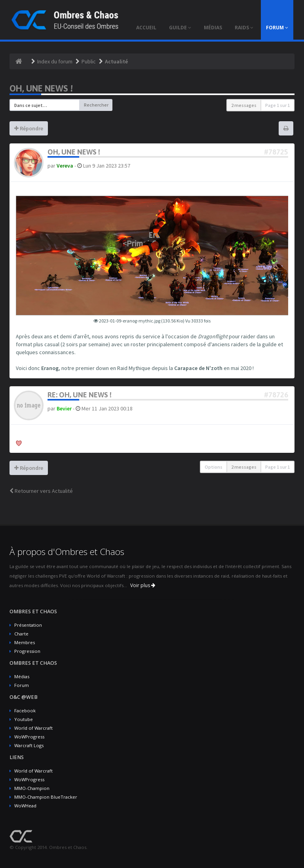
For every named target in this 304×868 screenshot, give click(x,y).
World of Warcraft (33, 728)
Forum (22, 685)
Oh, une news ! (41, 88)
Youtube (24, 719)
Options (214, 467)
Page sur (277, 105)
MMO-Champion (32, 788)
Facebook (25, 711)
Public (89, 61)
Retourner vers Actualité (41, 491)
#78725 (276, 152)
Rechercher (96, 105)
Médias (22, 676)
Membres (25, 642)
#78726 (276, 395)
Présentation (28, 625)
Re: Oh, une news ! (80, 395)
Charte (21, 634)
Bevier (64, 408)
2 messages (244, 105)
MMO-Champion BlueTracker (46, 797)
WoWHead (25, 806)
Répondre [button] (29, 128)
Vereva (65, 166)
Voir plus (143, 585)
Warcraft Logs (29, 745)
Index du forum (55, 61)
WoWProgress (29, 737)
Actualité (116, 61)
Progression (27, 651)
